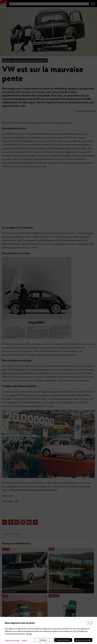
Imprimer (24, 640)
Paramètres (43, 640)
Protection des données (12, 640)
